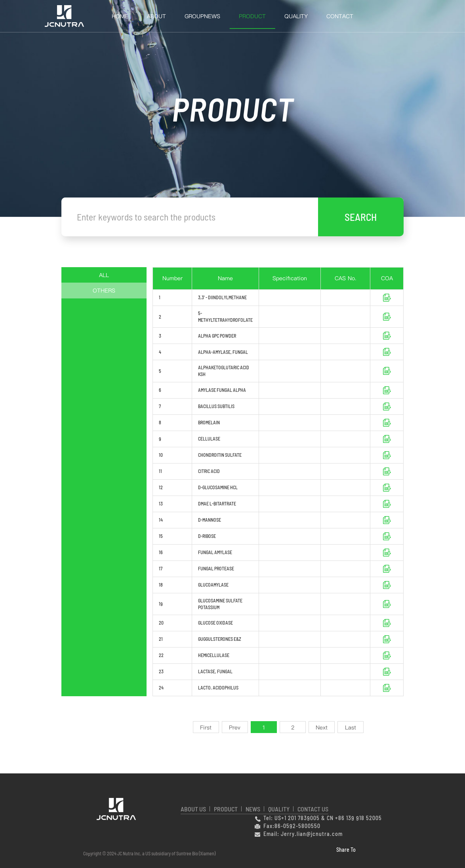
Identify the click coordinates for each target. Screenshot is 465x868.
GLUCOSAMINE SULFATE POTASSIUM (220, 604)
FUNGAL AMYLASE (215, 552)
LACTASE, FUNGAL (215, 671)
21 (161, 639)
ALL (104, 275)
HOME (120, 16)
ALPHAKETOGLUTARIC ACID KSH (224, 371)
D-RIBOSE (207, 536)
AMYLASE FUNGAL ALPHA (222, 390)
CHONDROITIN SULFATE (220, 455)
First (206, 727)
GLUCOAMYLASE (213, 585)
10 (161, 455)
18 (161, 585)
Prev (235, 727)
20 (161, 623)
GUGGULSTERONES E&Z (220, 639)
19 (161, 604)
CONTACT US (313, 809)
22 (161, 655)
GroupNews (202, 16)
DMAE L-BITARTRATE (217, 503)
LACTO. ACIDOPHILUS (218, 688)
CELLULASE (209, 439)
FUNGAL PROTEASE (216, 568)
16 (161, 552)
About (156, 16)
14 (161, 520)
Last (351, 727)
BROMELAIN (209, 422)
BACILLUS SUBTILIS (216, 406)
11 (160, 471)
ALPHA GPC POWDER (217, 336)
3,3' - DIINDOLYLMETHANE (222, 297)
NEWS (253, 809)
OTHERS (104, 291)
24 (161, 688)
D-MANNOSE (210, 520)
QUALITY (296, 16)
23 (161, 671)
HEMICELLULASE (214, 655)
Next (322, 727)
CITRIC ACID (209, 471)
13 (161, 503)
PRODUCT (226, 809)
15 (161, 536)
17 (161, 568)
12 (161, 487)
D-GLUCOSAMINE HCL (218, 487)
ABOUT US (193, 809)
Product (252, 16)
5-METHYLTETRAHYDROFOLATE (225, 316)
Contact (340, 16)
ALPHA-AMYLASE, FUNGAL (223, 352)
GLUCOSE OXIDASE (215, 623)
